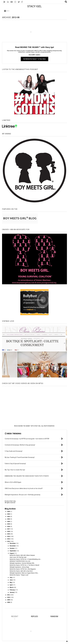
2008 (9, 602)
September (13, 551)
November (13, 546)
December (13, 543)
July (11, 577)
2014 (9, 536)
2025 (9, 512)
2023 (9, 517)
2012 (9, 541)
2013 (9, 539)
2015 (9, 534)
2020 (9, 522)
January (12, 592)
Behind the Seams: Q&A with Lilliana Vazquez (22, 555)
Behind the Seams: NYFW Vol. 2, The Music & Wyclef (24, 565)
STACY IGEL (34, 6)
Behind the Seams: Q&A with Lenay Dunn (21, 571)
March (12, 587)
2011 (9, 595)
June (11, 580)
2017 (9, 529)
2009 (9, 600)
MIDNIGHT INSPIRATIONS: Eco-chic (20, 561)
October (12, 548)
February (13, 590)
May (11, 582)
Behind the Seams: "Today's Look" (19, 575)
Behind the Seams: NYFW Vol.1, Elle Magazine (23, 569)
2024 (9, 514)
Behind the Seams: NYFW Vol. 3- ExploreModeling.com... (25, 559)
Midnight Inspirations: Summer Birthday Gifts (22, 563)
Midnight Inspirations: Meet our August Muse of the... (24, 573)
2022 (9, 519)
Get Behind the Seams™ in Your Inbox (34, 59)
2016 (9, 531)
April (11, 585)
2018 (9, 526)
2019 (9, 524)
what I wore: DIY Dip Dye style (18, 557)
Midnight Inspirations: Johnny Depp (19, 567)
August (12, 553)
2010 (9, 597)
